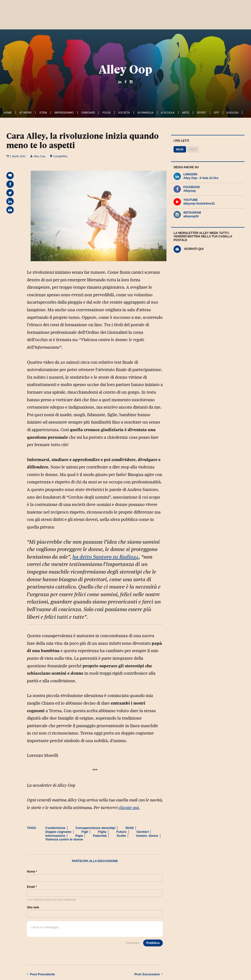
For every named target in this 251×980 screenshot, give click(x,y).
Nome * (32, 872)
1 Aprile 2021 (16, 156)
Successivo (149, 974)
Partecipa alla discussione (95, 861)
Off (216, 113)
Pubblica (153, 943)
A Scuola (168, 113)
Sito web (33, 907)
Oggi (193, 149)
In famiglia (145, 113)
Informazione (55, 836)
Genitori (143, 832)
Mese (180, 149)
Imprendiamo (64, 113)
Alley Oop (125, 69)
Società (124, 113)
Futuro (121, 832)
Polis (106, 113)
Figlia (102, 832)
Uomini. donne (147, 836)
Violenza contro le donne (64, 839)
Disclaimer (133, 943)
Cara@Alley (60, 156)
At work (25, 113)
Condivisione (55, 828)
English (233, 113)
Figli (85, 832)
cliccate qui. (129, 808)
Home (8, 113)
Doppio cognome (58, 832)
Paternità (100, 836)
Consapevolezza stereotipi (95, 828)
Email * (32, 887)
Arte (186, 113)
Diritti (130, 828)
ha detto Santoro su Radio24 (106, 557)
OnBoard (88, 113)
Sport (201, 113)
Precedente (41, 974)
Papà (79, 836)
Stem (43, 113)
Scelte (121, 836)
